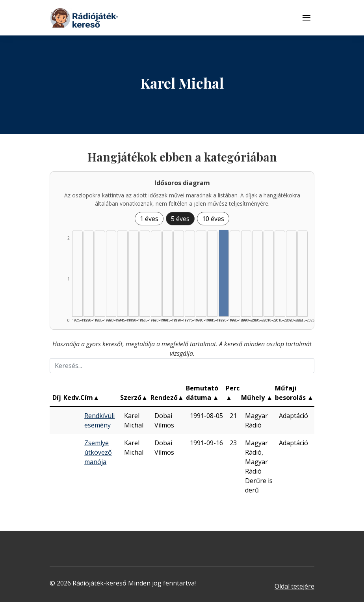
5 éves (180, 219)
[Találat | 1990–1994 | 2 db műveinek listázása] (224, 273)
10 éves (213, 219)
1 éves (149, 219)
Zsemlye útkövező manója (98, 452)
